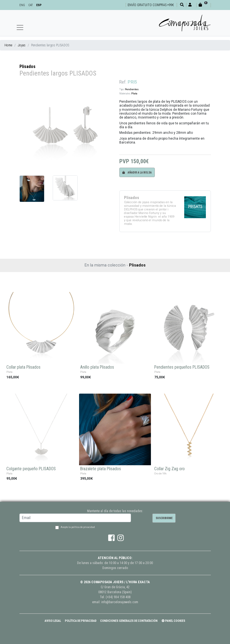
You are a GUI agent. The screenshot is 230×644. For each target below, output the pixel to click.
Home (8, 45)
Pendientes (132, 89)
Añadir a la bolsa (137, 173)
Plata (134, 93)
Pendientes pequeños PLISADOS (182, 367)
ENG (22, 5)
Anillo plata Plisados (97, 367)
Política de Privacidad (81, 621)
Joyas (22, 45)
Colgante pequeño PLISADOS (31, 469)
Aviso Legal (53, 621)
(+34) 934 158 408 (118, 597)
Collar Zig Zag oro (170, 469)
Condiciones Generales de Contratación (129, 621)
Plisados (27, 66)
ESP (39, 5)
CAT (31, 5)
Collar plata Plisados (23, 367)
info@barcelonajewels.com (120, 602)
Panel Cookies (173, 621)
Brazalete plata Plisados (101, 469)
